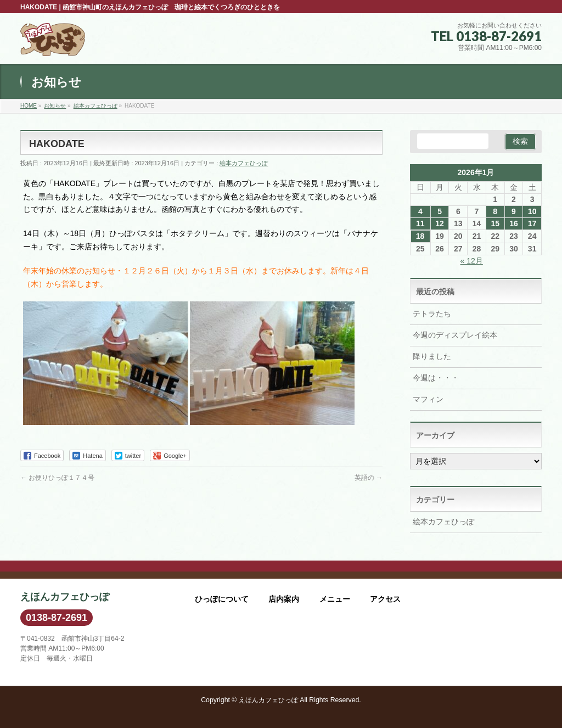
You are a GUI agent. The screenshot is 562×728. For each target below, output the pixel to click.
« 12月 (472, 261)
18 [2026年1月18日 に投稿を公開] (420, 236)
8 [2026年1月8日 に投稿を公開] (495, 211)
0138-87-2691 (57, 618)
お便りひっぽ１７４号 (57, 478)
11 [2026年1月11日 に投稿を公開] (420, 223)
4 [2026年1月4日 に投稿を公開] (420, 211)
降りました (432, 356)
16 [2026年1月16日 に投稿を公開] (514, 223)
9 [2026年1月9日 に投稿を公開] (514, 211)
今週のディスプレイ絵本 (455, 335)
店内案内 (284, 599)
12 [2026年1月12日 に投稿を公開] (440, 223)
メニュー (335, 599)
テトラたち (432, 313)
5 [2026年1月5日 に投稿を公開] (440, 211)
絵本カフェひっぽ (244, 163)
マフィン (428, 399)
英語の (369, 478)
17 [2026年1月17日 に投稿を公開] (532, 223)
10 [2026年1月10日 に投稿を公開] (532, 211)
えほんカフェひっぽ (268, 700)
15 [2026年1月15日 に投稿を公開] (495, 223)
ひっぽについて (222, 599)
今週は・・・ (436, 378)
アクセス (385, 599)
